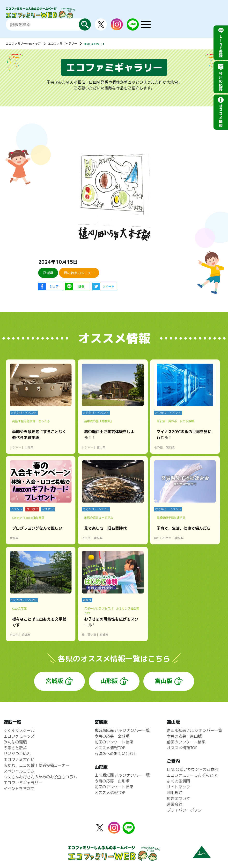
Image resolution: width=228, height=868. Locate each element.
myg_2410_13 (95, 44)
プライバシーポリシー (186, 810)
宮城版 (54, 681)
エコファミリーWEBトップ (23, 44)
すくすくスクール (19, 730)
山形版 (109, 681)
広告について (178, 798)
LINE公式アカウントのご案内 (192, 769)
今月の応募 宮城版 (112, 736)
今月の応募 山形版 (112, 781)
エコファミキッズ (19, 736)
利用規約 (175, 793)
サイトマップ (178, 787)
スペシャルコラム (19, 771)
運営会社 (175, 804)
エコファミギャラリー (63, 44)
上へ (202, 853)
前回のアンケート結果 (114, 742)
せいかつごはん (17, 754)
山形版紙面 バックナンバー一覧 (122, 775)
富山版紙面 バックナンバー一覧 (194, 730)
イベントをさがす (19, 788)
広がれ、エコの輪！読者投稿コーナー (37, 765)
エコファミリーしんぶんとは (192, 775)
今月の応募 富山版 (184, 736)
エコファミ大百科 (19, 759)
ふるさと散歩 (15, 748)
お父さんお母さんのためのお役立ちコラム (40, 777)
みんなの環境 (15, 742)
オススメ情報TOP (110, 748)
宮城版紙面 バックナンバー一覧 (122, 730)
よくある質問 (178, 781)
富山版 (164, 681)
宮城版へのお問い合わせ (116, 754)
